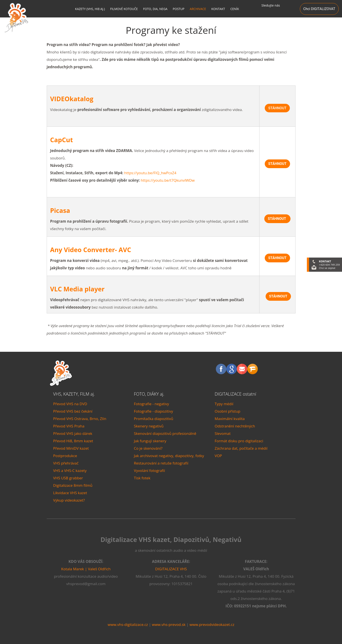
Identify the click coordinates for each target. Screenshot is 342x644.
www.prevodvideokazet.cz (212, 624)
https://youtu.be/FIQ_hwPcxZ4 (150, 173)
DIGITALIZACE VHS (171, 569)
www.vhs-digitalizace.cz (128, 624)
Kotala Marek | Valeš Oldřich (86, 569)
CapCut (62, 140)
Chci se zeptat (327, 268)
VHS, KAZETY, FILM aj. (74, 394)
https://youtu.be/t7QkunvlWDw (168, 180)
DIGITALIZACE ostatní (235, 394)
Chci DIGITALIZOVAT (319, 9)
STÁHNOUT (277, 108)
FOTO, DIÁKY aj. (149, 394)
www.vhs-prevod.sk (169, 624)
